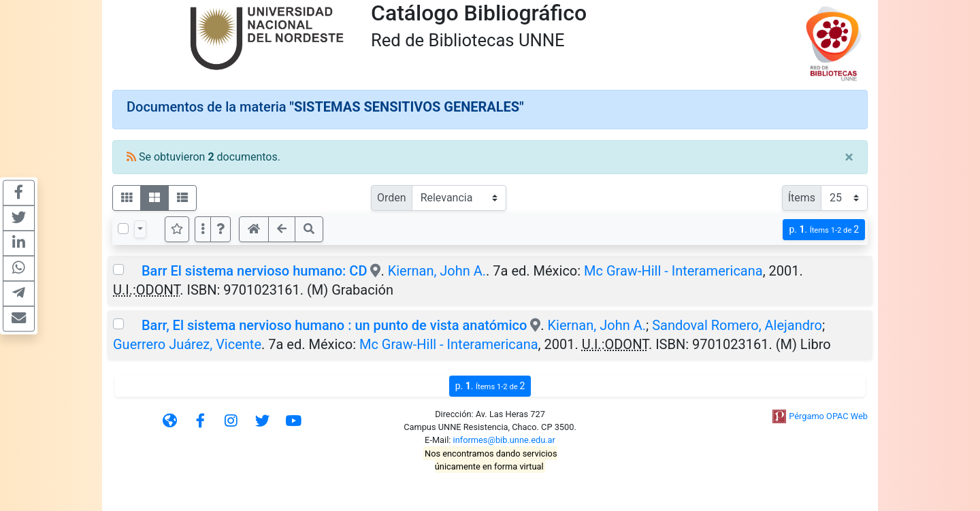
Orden (392, 198)
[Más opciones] (203, 229)
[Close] (849, 157)
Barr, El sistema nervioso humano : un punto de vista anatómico (334, 325)
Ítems (802, 198)
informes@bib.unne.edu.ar (504, 440)
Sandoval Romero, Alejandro (737, 325)
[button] (220, 229)
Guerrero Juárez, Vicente (187, 344)
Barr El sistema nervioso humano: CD (254, 271)
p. (824, 230)
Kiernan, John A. (437, 271)
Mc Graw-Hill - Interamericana (673, 271)
